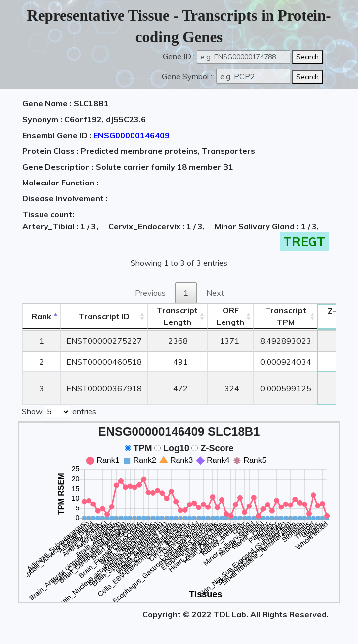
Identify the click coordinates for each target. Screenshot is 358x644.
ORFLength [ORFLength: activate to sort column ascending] (230, 316)
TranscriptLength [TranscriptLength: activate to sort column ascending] (177, 316)
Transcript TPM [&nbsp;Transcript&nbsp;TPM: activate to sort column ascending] (286, 316)
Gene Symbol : (188, 76)
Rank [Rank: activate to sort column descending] (42, 316)
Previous (150, 293)
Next (215, 293)
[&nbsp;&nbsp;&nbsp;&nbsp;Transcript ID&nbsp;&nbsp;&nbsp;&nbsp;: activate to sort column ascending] (104, 316)
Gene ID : (179, 56)
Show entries (59, 411)
